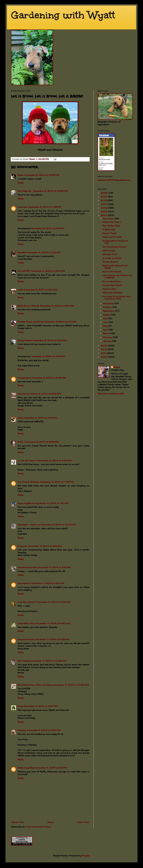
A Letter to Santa (112, 258)
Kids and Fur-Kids (112, 237)
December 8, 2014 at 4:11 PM (60, 322)
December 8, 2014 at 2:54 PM (48, 271)
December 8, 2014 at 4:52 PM (50, 340)
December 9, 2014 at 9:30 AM (53, 623)
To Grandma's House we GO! (115, 242)
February (108, 337)
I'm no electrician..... (112, 281)
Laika (20, 290)
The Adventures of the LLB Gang (35, 685)
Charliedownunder (27, 567)
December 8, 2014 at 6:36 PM (55, 461)
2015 (104, 212)
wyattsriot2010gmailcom (114, 180)
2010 (104, 357)
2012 (104, 349)
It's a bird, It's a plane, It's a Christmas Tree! (117, 298)
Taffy (21, 442)
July (105, 318)
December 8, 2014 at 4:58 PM (48, 356)
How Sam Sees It (27, 602)
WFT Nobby (24, 661)
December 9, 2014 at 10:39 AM (71, 685)
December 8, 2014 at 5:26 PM (44, 394)
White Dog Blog (26, 768)
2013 (104, 346)
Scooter (22, 394)
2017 (104, 204)
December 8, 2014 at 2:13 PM (48, 228)
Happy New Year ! (112, 222)
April (106, 330)
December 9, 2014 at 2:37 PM (41, 706)
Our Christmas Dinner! (114, 247)
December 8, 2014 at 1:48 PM (45, 207)
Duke (20, 706)
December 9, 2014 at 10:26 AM (49, 661)
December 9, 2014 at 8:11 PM (51, 768)
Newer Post (18, 822)
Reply (21, 183)
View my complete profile (111, 393)
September (109, 311)
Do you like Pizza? (112, 285)
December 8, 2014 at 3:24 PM (57, 306)
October (108, 307)
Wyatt (117, 367)
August (107, 315)
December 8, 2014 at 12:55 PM (42, 175)
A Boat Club (109, 229)
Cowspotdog (24, 378)
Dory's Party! (109, 233)
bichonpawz (24, 583)
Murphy (22, 730)
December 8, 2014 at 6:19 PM (40, 418)
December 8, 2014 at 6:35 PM (42, 442)
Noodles (22, 252)
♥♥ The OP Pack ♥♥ (27, 461)
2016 (104, 208)
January (107, 341)
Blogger (86, 856)
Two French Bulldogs (28, 482)
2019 (104, 197)
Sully (20, 418)
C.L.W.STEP (24, 271)
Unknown (22, 207)
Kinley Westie (25, 340)
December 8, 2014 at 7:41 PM (52, 503)
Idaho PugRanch (26, 503)
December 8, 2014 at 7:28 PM (57, 482)
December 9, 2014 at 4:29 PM (44, 730)
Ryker (21, 175)
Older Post (83, 822)
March (107, 333)
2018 (104, 200)
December (109, 219)
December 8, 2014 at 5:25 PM (49, 378)
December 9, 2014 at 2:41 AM (54, 567)
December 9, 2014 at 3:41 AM (48, 583)
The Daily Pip (25, 191)
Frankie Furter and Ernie (30, 322)
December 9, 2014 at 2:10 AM (45, 546)
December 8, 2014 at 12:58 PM (50, 191)
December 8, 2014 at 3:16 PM (40, 290)
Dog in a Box (109, 289)
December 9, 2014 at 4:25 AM (54, 602)
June (106, 322)
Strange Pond (110, 254)
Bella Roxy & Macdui (28, 306)
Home (51, 822)
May (106, 326)
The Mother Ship (111, 226)
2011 (104, 353)
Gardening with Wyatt (63, 15)
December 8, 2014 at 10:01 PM (58, 525)
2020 (105, 193)
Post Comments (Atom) (38, 827)
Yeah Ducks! (109, 251)
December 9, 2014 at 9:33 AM (52, 639)
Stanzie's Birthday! (112, 293)
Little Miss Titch (26, 623)
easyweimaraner (26, 639)
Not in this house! (112, 272)
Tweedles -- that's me (29, 525)
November (109, 303)
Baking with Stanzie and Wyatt (115, 267)
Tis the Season (110, 262)
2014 (104, 215)
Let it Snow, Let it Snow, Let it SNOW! (117, 276)
